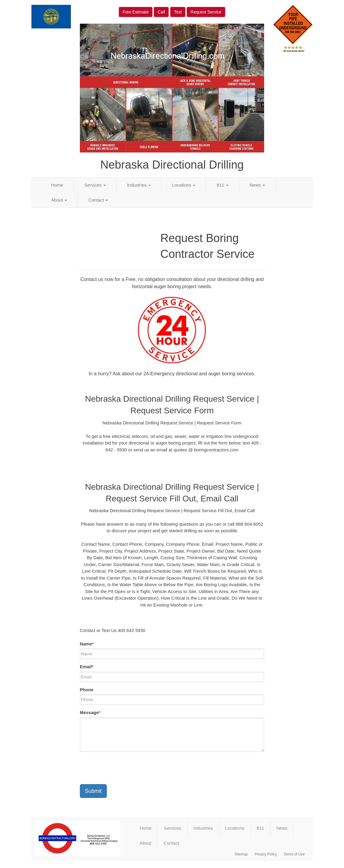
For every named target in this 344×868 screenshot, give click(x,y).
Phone (87, 690)
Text (178, 12)
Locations (184, 185)
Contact (98, 200)
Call (161, 12)
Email (87, 667)
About (59, 200)
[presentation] (125, 768)
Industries (139, 185)
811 (222, 185)
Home (57, 185)
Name (87, 644)
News (258, 185)
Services (95, 185)
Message (90, 712)
